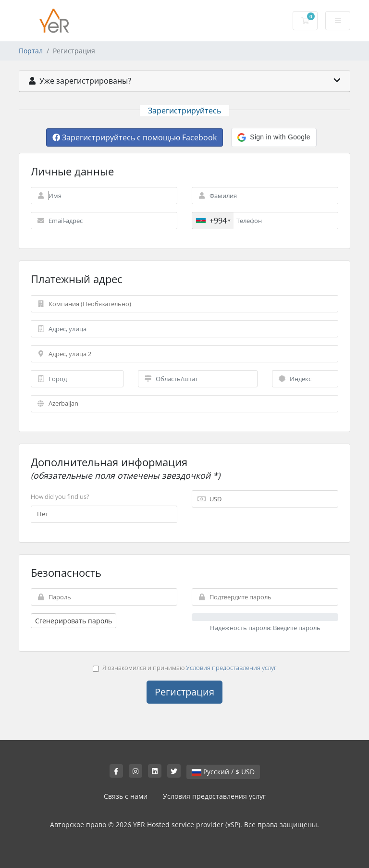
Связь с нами (126, 796)
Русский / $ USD (223, 772)
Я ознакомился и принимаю (184, 668)
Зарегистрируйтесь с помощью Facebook (135, 137)
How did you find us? (60, 496)
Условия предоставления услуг (231, 668)
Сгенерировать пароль (74, 621)
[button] (274, 137)
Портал (31, 51)
